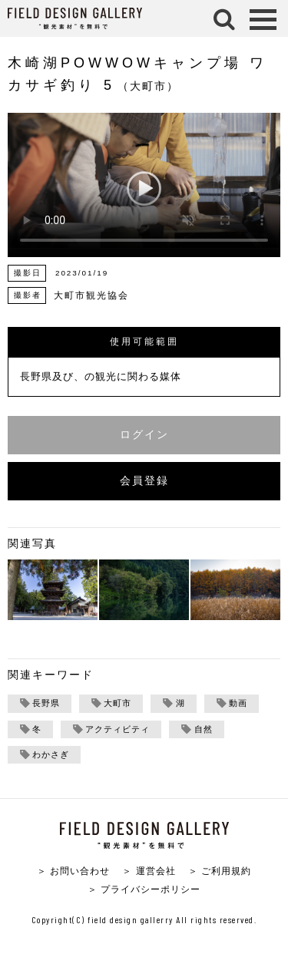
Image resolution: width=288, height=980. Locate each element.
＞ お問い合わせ (73, 871)
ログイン (144, 435)
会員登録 (144, 481)
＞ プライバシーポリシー (144, 889)
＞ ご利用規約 (220, 871)
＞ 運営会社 (149, 871)
